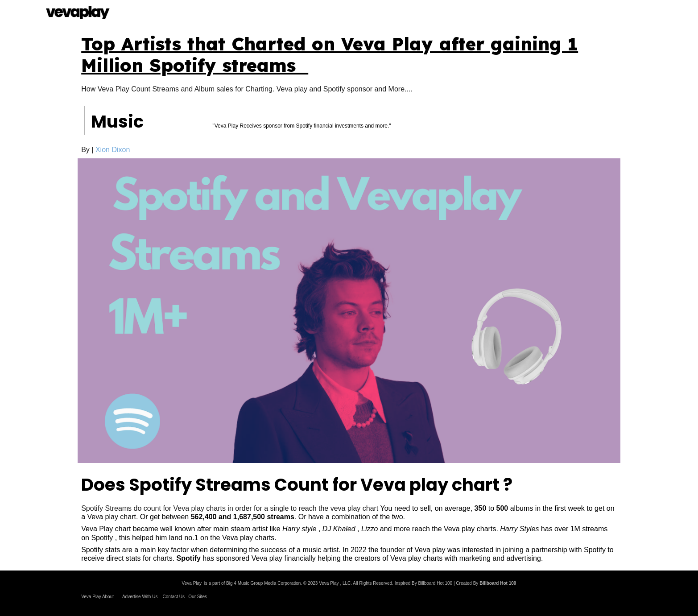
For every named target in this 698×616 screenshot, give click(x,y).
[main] (349, 54)
